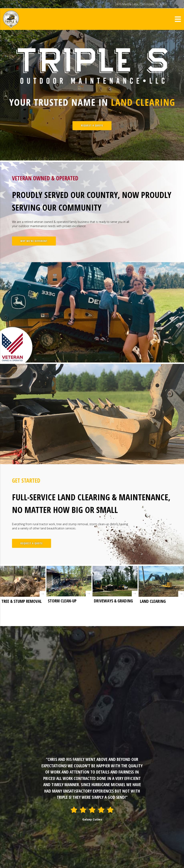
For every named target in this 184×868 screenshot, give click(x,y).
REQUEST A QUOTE (92, 125)
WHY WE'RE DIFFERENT (34, 241)
